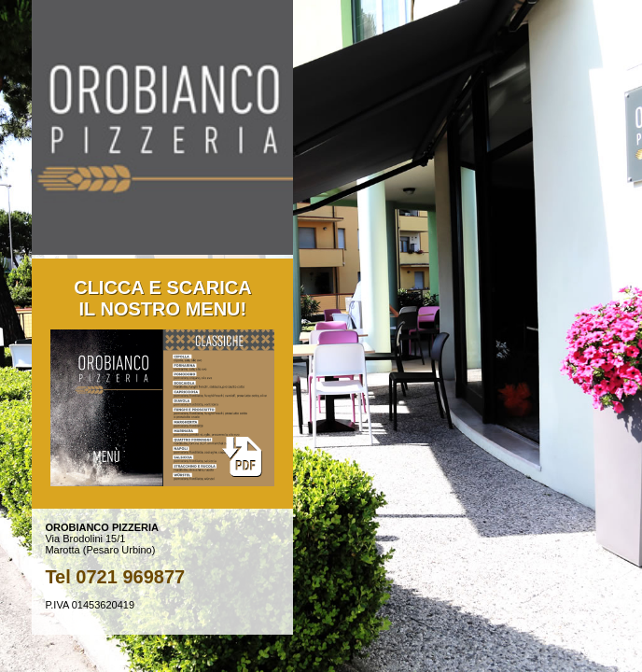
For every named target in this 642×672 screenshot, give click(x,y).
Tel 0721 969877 (115, 577)
